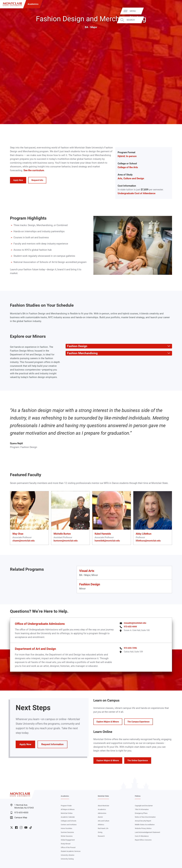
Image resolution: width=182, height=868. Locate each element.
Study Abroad (66, 844)
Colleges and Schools (69, 821)
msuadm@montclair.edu (135, 623)
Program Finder (66, 806)
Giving (100, 832)
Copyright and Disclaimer (144, 806)
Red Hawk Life (103, 828)
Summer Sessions (67, 832)
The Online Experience (138, 760)
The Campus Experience (138, 722)
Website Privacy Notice (143, 828)
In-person (131, 156)
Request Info (37, 180)
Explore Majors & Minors (108, 722)
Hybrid (121, 156)
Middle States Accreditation (145, 825)
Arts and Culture (104, 821)
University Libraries (68, 855)
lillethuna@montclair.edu (148, 541)
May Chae (18, 534)
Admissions (102, 813)
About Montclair (103, 806)
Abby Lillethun (144, 534)
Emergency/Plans (141, 813)
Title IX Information (142, 809)
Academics (33, 4)
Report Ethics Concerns (143, 840)
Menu (174, 11)
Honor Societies (66, 828)
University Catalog (67, 859)
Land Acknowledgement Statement (147, 832)
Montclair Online (67, 813)
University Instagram (21, 827)
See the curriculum (34, 170)
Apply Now (18, 180)
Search (172, 20)
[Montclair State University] (12, 4)
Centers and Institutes (69, 825)
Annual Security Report (143, 821)
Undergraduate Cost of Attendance (136, 193)
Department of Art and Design (35, 649)
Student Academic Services (71, 851)
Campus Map (19, 818)
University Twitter (12, 827)
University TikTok (31, 827)
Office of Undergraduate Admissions (40, 624)
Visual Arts (87, 571)
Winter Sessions (67, 836)
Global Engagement (68, 840)
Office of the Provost (68, 847)
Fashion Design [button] (76, 346)
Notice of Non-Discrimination (145, 817)
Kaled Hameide (103, 534)
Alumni (100, 817)
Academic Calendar (68, 817)
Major (94, 27)
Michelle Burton (62, 534)
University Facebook (16, 827)
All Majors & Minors (68, 809)
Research (101, 836)
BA (87, 27)
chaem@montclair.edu (24, 541)
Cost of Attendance (142, 836)
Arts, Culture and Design (131, 178)
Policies (138, 796)
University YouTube (26, 827)
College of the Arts (128, 167)
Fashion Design (90, 584)
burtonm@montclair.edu (66, 541)
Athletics (101, 825)
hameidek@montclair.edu (107, 541)
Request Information (52, 744)
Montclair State (103, 796)
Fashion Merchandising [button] (82, 353)
